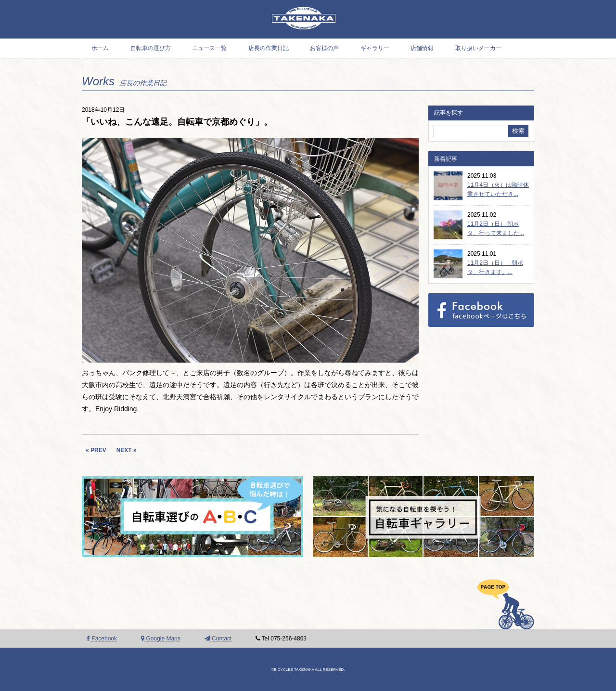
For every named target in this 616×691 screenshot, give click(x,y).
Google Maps (161, 639)
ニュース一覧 (209, 48)
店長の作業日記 (269, 48)
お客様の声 (324, 48)
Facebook (102, 639)
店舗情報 (422, 48)
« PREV (96, 450)
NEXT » (127, 450)
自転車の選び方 (151, 48)
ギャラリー (375, 48)
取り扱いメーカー (478, 48)
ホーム (100, 48)
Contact (218, 639)
